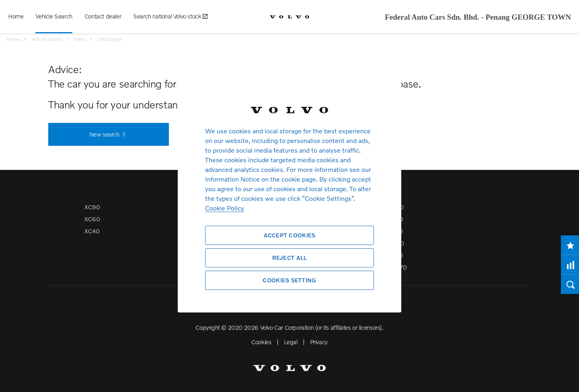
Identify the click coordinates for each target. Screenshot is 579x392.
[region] (289, 196)
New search (109, 135)
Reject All (290, 258)
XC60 (92, 219)
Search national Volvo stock (170, 16)
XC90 (92, 207)
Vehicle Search (54, 16)
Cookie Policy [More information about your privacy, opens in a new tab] (225, 208)
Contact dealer (103, 16)
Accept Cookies (290, 235)
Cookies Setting (289, 280)
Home (16, 16)
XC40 (92, 231)
